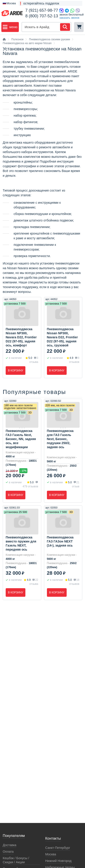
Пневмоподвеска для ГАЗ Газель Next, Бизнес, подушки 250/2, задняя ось (60, 439)
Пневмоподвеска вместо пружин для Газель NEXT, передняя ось (21, 543)
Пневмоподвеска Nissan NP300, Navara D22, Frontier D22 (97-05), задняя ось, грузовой (62, 337)
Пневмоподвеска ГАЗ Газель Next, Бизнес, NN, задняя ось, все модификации (21, 439)
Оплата (8, 852)
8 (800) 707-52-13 (42, 16)
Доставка (10, 845)
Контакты (53, 838)
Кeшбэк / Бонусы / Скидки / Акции (16, 860)
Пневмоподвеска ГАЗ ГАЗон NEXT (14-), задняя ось (60, 541)
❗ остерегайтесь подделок (39, 3)
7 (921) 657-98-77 (42, 10)
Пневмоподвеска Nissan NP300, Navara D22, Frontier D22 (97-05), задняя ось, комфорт (21, 337)
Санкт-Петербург (58, 848)
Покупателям (14, 836)
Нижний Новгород (58, 861)
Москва (51, 854)
